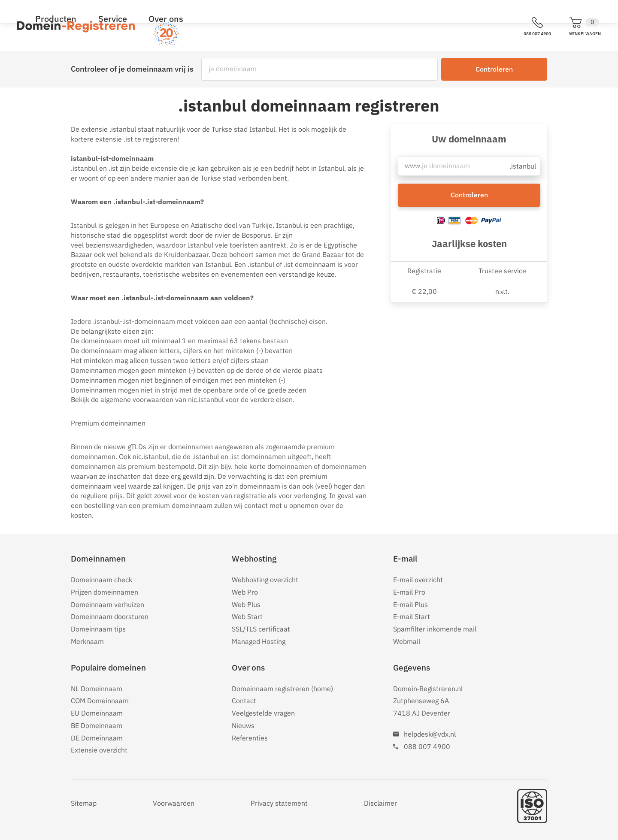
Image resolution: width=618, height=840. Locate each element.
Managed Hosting (259, 641)
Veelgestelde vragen (263, 713)
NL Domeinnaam (97, 689)
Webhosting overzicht (265, 580)
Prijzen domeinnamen (105, 592)
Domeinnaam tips (98, 629)
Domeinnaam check (101, 580)
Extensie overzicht (99, 750)
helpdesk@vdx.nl (430, 734)
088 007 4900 (427, 746)
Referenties (250, 738)
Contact (244, 701)
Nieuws (243, 725)
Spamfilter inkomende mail (435, 629)
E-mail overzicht (418, 580)
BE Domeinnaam (97, 725)
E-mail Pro (409, 592)
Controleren (494, 69)
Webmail (407, 641)
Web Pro (245, 592)
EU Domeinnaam (97, 713)
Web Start (247, 616)
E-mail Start (412, 616)
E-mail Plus (410, 604)
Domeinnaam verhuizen (108, 604)
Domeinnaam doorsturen (110, 616)
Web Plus (246, 604)
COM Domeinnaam (100, 701)
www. (413, 168)
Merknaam (87, 641)
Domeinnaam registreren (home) (282, 689)
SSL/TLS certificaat (261, 629)
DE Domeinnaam (97, 738)
